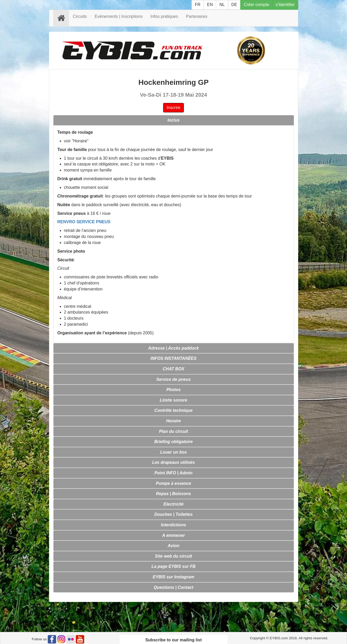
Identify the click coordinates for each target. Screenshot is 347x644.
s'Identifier (285, 5)
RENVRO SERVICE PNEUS (84, 222)
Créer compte (256, 5)
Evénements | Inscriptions (119, 16)
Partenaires (197, 16)
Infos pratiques (164, 16)
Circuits (80, 16)
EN (210, 5)
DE (234, 5)
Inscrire (173, 108)
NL (222, 5)
